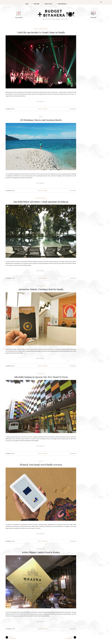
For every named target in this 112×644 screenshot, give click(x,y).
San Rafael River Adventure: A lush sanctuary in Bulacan (41, 202)
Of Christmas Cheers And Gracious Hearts (41, 120)
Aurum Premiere (41, 286)
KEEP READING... (41, 101)
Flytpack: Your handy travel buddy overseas (41, 465)
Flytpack (41, 461)
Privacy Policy (49, 4)
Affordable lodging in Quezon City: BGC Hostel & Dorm (41, 377)
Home (27, 4)
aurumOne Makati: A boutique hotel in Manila (41, 289)
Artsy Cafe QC (41, 373)
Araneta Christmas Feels (41, 29)
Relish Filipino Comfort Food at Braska (41, 552)
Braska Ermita (41, 549)
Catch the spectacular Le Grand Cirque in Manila (41, 32)
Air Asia (41, 116)
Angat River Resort (41, 198)
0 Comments (73, 109)
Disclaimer (37, 4)
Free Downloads (62, 4)
